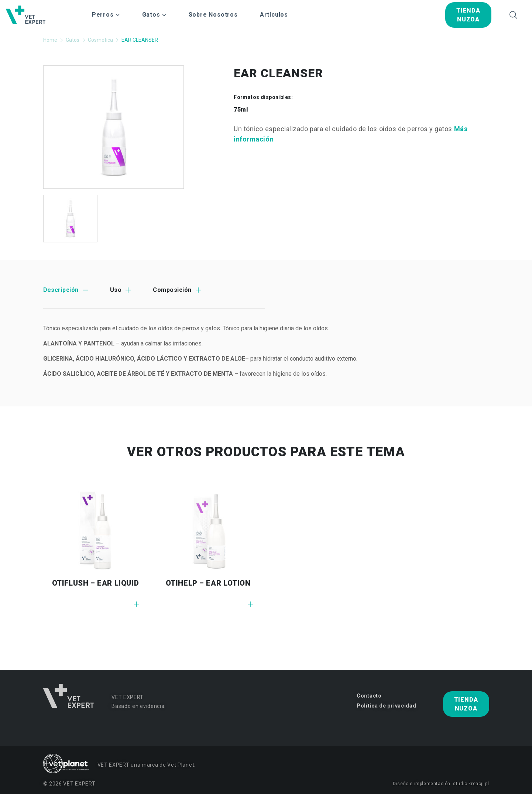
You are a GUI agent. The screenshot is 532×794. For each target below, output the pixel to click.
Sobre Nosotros (213, 15)
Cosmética (100, 40)
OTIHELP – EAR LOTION (208, 583)
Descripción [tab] (61, 290)
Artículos (274, 15)
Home (50, 40)
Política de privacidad (386, 706)
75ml (241, 110)
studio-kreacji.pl (471, 784)
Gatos (73, 40)
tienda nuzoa (468, 15)
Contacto (369, 696)
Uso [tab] (116, 290)
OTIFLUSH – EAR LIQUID (96, 583)
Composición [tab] (172, 290)
